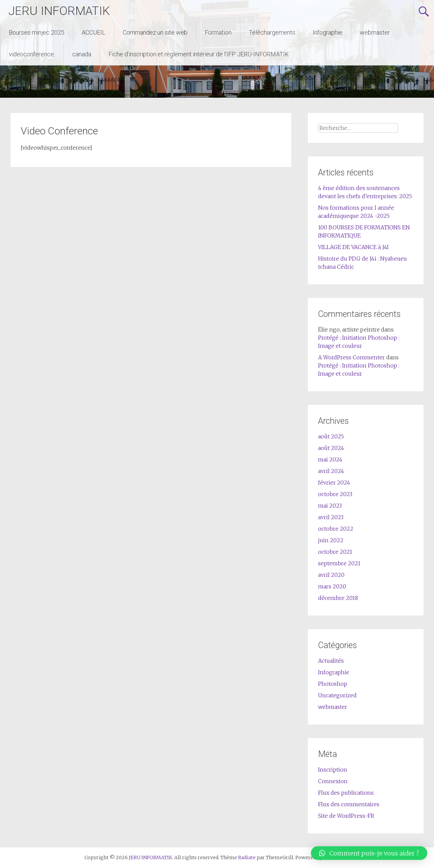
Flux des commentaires (349, 804)
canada (82, 54)
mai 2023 (330, 506)
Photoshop (333, 684)
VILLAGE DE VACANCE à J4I (353, 247)
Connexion (333, 781)
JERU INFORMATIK (60, 11)
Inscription (333, 770)
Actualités (331, 661)
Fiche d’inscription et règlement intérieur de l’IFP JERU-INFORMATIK (199, 54)
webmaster (375, 32)
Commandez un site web (155, 32)
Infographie (328, 32)
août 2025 (331, 436)
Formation (218, 32)
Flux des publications (346, 793)
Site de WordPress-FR (346, 816)
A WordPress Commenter (351, 357)
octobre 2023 (335, 494)
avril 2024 (331, 471)
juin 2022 (331, 540)
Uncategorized (337, 695)
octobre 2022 (336, 529)
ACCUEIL (94, 32)
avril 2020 (331, 575)
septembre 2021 (339, 563)
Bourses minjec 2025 (37, 32)
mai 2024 (330, 459)
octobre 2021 (335, 552)
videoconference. (32, 54)
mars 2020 (332, 586)
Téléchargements (272, 32)
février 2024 (334, 483)
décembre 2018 (338, 598)
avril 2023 (331, 517)
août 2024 (331, 448)
